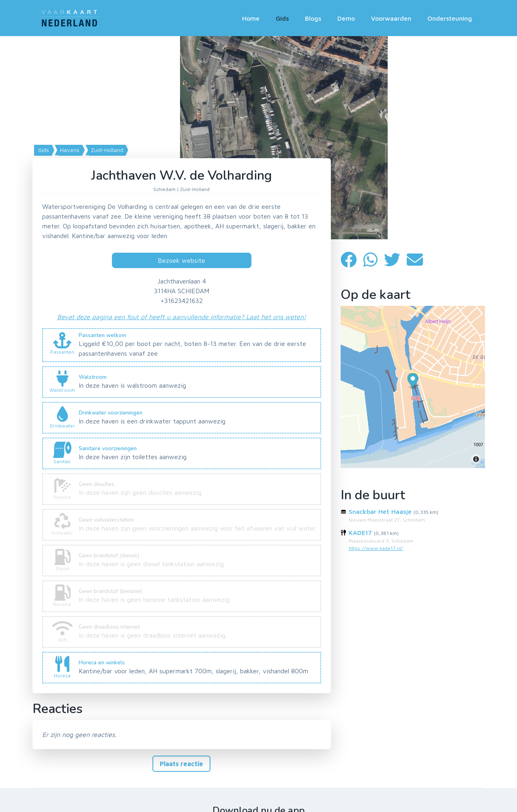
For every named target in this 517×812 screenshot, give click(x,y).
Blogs (313, 18)
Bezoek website (181, 260)
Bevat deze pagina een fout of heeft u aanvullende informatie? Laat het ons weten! (182, 317)
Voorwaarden (391, 18)
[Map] (258, 138)
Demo (346, 18)
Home (251, 18)
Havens (69, 150)
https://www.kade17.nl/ (376, 548)
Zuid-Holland (106, 150)
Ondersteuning (450, 18)
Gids (282, 18)
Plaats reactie (181, 764)
